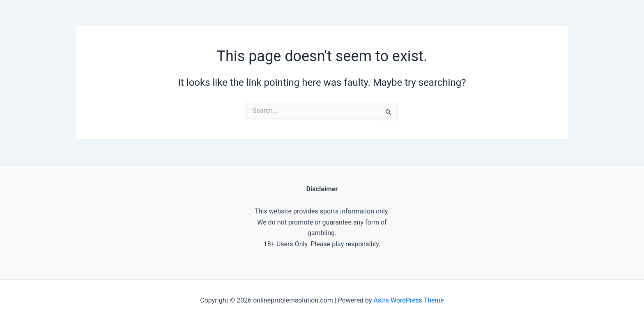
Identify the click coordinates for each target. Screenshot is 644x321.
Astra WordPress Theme (409, 300)
